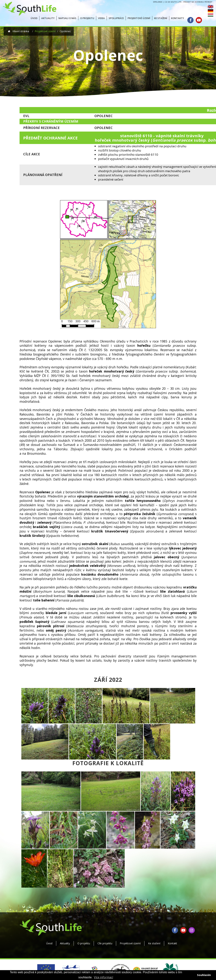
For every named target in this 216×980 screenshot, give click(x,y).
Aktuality (65, 943)
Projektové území (45, 31)
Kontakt (172, 943)
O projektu (84, 943)
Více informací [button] (103, 977)
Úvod (49, 943)
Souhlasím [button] (204, 975)
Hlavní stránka (20, 31)
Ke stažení (154, 943)
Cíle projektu (105, 943)
